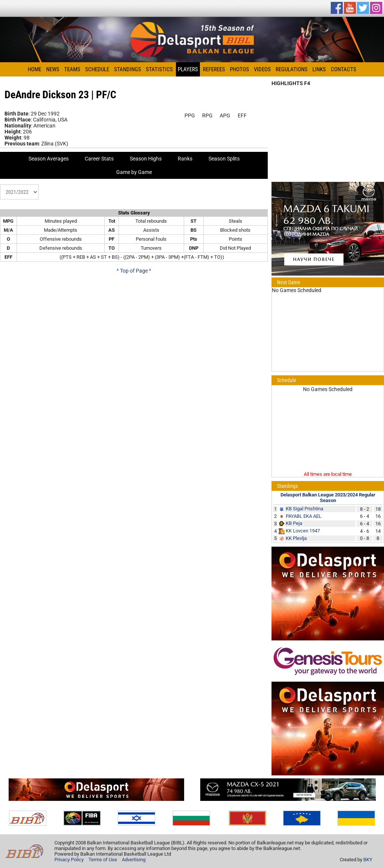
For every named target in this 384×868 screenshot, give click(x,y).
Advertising (134, 860)
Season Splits (224, 159)
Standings (127, 69)
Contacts (343, 69)
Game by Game (134, 172)
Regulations (292, 69)
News (53, 69)
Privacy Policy (69, 860)
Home (34, 69)
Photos (239, 69)
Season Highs (146, 159)
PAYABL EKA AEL (304, 516)
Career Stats (99, 159)
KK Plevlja (296, 538)
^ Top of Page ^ (134, 271)
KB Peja (294, 523)
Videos (262, 69)
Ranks (185, 159)
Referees (214, 69)
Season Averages (49, 159)
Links (319, 69)
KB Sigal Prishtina (304, 509)
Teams (72, 69)
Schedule (97, 69)
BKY (368, 860)
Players (188, 69)
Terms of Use (103, 860)
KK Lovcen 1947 (303, 531)
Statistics (159, 69)
